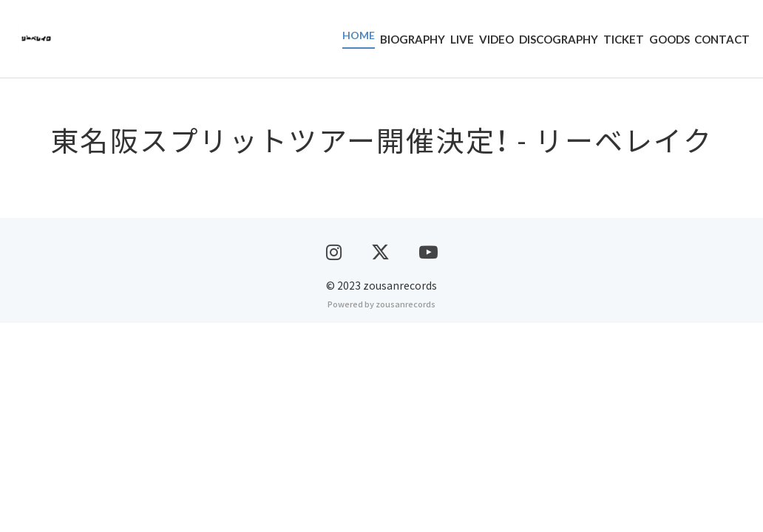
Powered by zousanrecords (381, 513)
